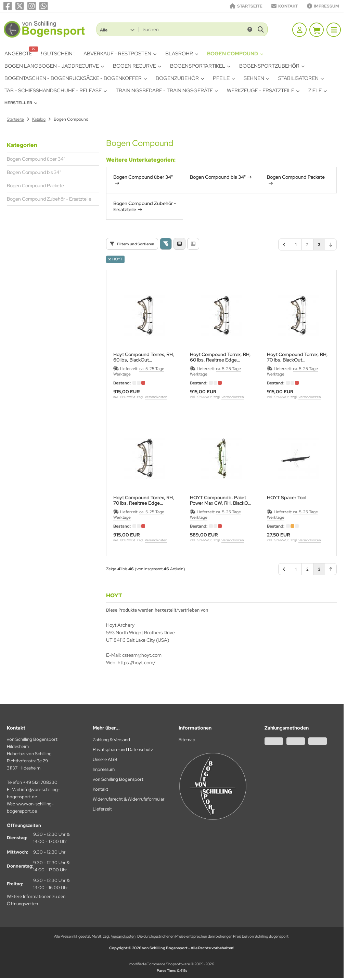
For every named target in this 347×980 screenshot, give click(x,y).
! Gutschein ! (58, 54)
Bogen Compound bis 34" (34, 172)
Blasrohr (182, 54)
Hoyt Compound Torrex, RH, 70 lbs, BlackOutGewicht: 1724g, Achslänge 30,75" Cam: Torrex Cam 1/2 (297, 357)
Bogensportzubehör (272, 66)
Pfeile (224, 78)
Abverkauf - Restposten (120, 54)
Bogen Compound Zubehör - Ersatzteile (49, 199)
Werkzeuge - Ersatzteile (263, 91)
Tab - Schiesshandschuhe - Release (56, 91)
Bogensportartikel (200, 66)
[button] (117, 29)
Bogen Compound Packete (35, 186)
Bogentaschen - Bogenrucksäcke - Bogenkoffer (76, 78)
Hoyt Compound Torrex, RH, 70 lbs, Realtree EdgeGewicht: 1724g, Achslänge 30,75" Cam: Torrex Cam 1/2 (144, 500)
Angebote (20, 53)
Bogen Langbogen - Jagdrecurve (54, 66)
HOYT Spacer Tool (287, 498)
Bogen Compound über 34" (36, 159)
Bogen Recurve (137, 66)
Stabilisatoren (301, 78)
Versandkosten (156, 397)
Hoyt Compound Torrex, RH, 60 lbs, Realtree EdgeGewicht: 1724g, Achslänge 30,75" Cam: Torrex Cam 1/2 (220, 357)
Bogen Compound (235, 54)
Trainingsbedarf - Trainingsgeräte (167, 91)
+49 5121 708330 (40, 782)
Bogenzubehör (180, 78)
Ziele (318, 91)
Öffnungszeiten (22, 904)
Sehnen (256, 78)
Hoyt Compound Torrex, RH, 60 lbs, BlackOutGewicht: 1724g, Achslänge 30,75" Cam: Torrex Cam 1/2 (144, 357)
